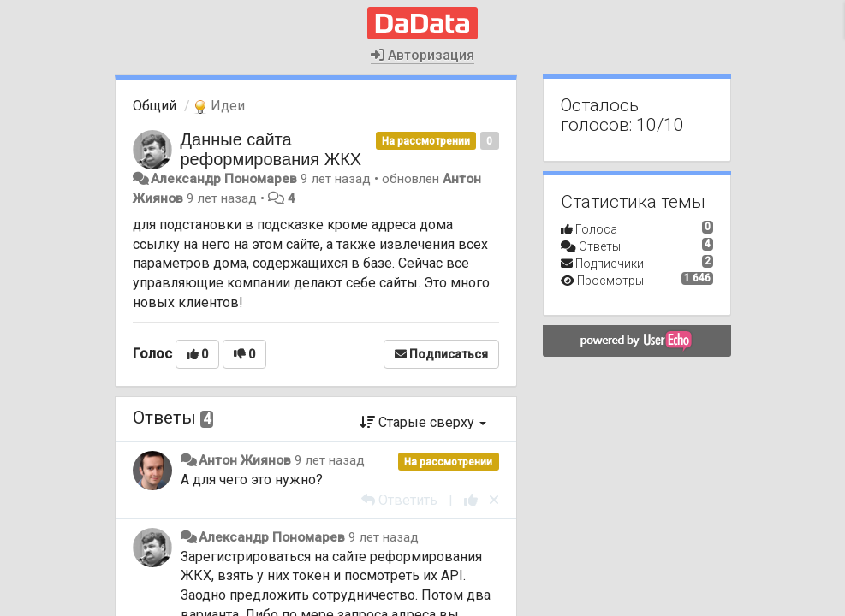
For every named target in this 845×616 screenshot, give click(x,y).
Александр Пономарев (224, 179)
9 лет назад (330, 460)
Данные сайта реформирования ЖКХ (271, 149)
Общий (155, 106)
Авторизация (422, 55)
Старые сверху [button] (423, 422)
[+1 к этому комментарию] (471, 500)
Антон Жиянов (245, 460)
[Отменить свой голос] (494, 500)
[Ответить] (399, 500)
